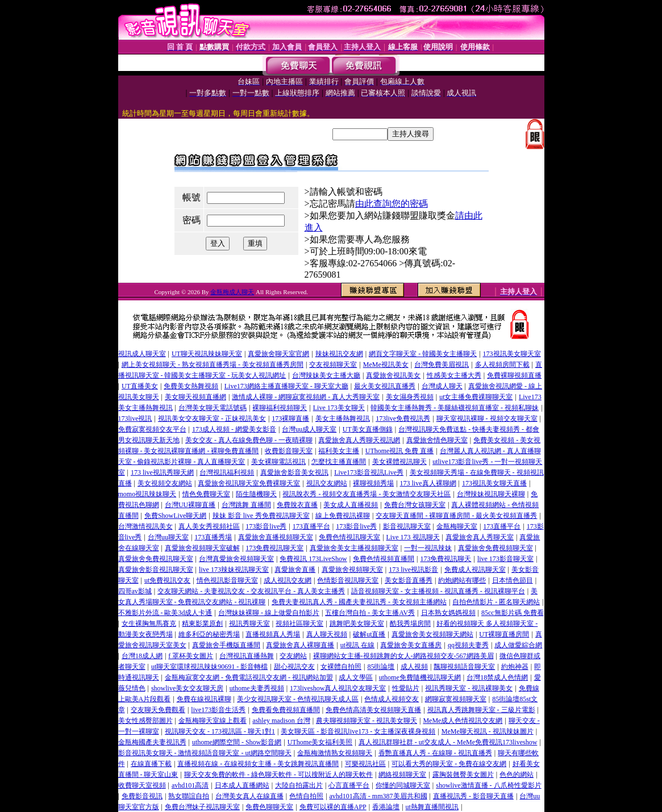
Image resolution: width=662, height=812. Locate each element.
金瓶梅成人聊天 (232, 292)
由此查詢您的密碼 (392, 204)
